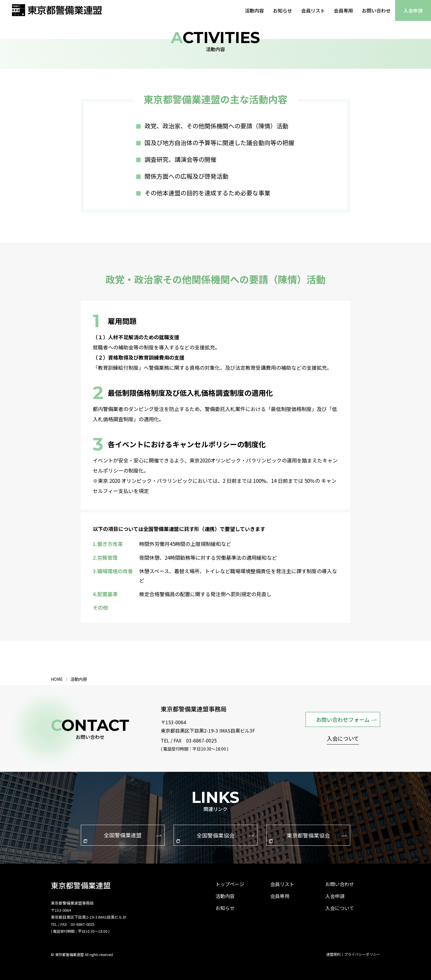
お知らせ (282, 10)
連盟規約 (333, 954)
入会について (343, 739)
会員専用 (343, 10)
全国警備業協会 (215, 837)
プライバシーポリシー (362, 954)
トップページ (230, 884)
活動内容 (254, 10)
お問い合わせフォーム (346, 719)
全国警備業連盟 (122, 837)
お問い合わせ (376, 10)
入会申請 (413, 10)
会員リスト (313, 10)
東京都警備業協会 (308, 837)
